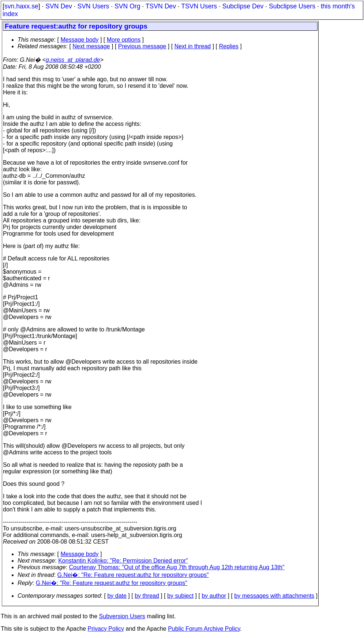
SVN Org (127, 6)
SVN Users (93, 6)
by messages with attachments (274, 596)
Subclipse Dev (243, 6)
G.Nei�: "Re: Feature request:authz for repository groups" (133, 575)
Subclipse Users (292, 6)
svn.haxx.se (21, 6)
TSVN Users (199, 6)
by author (214, 596)
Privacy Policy (106, 629)
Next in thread (193, 46)
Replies (229, 46)
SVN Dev (59, 6)
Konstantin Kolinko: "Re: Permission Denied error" (123, 561)
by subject (180, 596)
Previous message (142, 46)
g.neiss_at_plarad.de (73, 60)
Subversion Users (122, 616)
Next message (91, 46)
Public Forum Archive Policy (204, 629)
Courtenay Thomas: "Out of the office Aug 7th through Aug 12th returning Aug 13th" (177, 567)
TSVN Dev (161, 6)
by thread (147, 596)
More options (124, 40)
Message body (79, 40)
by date (117, 596)
